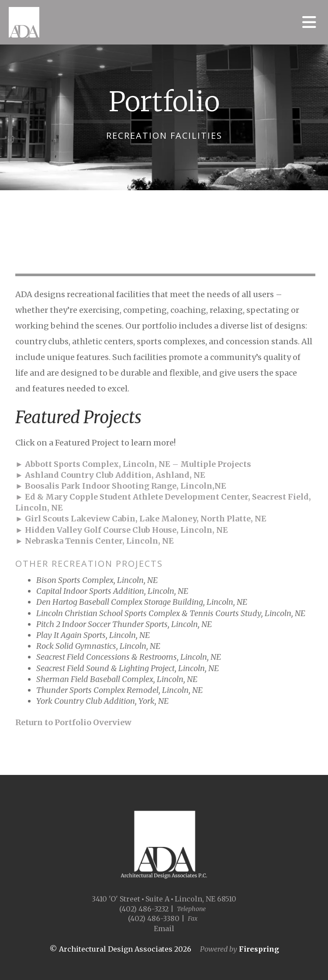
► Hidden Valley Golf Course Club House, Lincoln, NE (122, 530)
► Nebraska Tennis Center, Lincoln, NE (95, 541)
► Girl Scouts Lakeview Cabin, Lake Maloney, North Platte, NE (141, 519)
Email (164, 929)
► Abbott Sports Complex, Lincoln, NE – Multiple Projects (133, 464)
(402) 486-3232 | (147, 909)
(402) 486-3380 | (156, 918)
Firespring (259, 949)
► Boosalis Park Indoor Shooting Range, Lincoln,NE (121, 486)
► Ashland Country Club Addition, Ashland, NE (110, 475)
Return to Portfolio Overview (73, 722)
